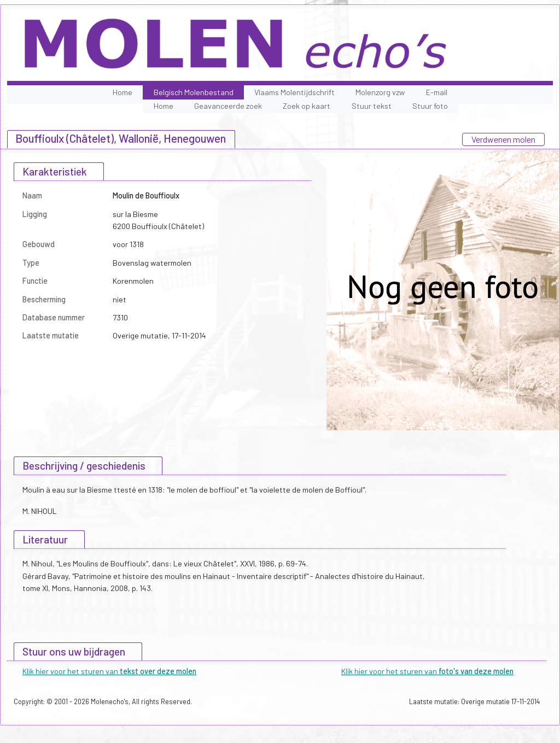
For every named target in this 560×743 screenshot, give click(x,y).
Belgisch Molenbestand (194, 92)
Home (122, 92)
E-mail (437, 92)
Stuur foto (430, 106)
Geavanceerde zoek (228, 106)
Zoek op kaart (307, 106)
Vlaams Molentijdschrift (294, 92)
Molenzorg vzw (380, 92)
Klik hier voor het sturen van (109, 671)
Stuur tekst (372, 106)
